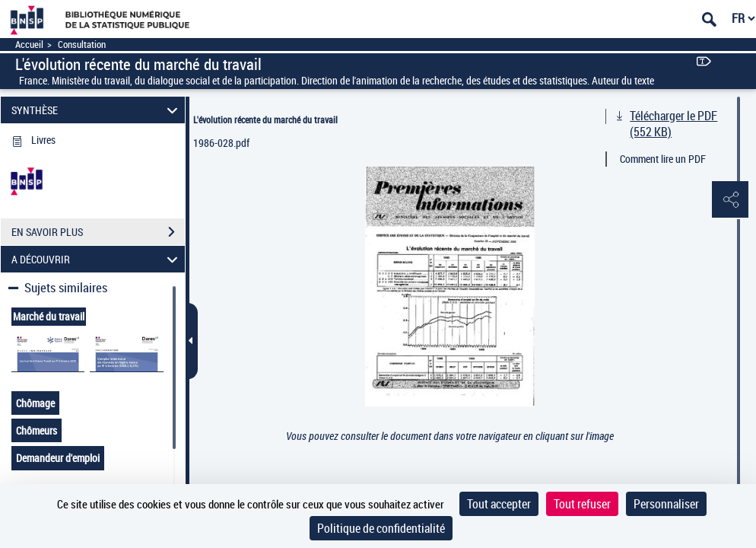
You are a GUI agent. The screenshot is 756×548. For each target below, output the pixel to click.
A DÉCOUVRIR (97, 259)
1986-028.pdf (221, 143)
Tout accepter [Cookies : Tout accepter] (499, 504)
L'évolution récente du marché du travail (265, 119)
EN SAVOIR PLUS (98, 232)
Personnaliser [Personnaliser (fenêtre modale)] (666, 504)
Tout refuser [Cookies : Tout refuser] (582, 504)
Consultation (82, 45)
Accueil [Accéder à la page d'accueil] (29, 45)
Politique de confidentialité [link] (381, 528)
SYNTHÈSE (97, 110)
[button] (729, 200)
